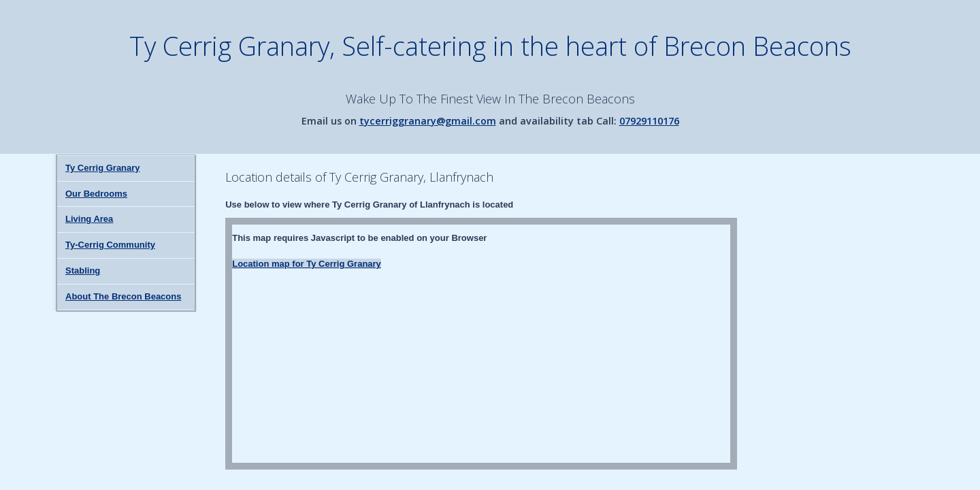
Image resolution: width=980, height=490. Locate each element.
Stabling (83, 271)
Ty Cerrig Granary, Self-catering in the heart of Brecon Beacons (490, 46)
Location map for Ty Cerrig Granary (307, 264)
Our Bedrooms (96, 194)
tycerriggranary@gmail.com (428, 121)
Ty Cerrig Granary (103, 168)
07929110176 (649, 121)
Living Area (89, 219)
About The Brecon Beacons (123, 296)
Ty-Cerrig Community (110, 245)
